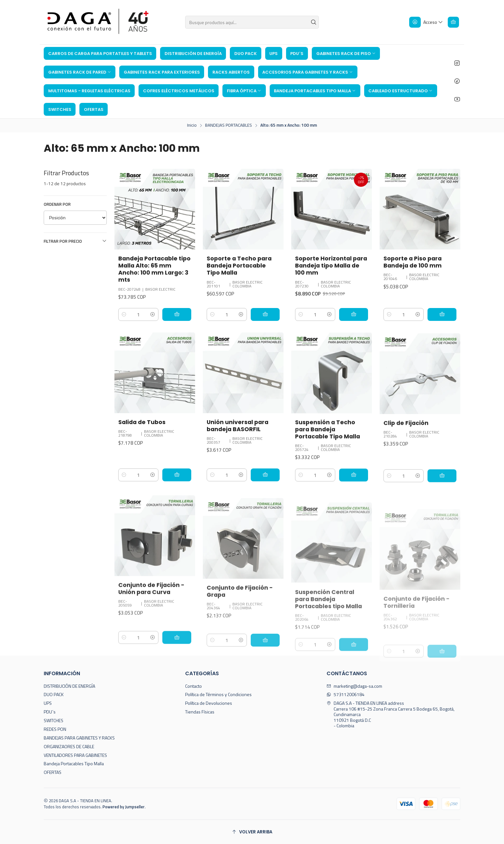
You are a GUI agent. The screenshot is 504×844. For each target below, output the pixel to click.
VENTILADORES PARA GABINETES (75, 755)
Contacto (194, 686)
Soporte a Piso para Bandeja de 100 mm (413, 262)
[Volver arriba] (252, 832)
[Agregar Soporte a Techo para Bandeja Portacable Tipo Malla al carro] (265, 314)
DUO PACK (54, 694)
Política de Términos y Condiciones (218, 694)
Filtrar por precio (75, 241)
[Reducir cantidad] (124, 314)
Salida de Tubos (142, 453)
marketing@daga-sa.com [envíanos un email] (354, 686)
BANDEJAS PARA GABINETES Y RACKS (79, 738)
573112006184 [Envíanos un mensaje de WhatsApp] (346, 694)
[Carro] (453, 22)
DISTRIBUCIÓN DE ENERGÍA (69, 686)
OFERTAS (53, 772)
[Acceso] (426, 22)
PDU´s (50, 712)
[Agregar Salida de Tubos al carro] (177, 506)
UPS (48, 703)
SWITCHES (54, 720)
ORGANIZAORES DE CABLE (69, 746)
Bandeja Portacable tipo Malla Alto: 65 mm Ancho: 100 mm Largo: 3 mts (154, 269)
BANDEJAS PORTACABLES (229, 125)
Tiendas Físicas (200, 712)
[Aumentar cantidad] (153, 314)
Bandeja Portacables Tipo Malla (74, 763)
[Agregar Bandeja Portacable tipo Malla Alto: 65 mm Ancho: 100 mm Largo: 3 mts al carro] (177, 314)
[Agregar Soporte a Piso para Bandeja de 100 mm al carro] (442, 314)
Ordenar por (57, 204)
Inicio (192, 125)
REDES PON (55, 729)
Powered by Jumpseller (124, 807)
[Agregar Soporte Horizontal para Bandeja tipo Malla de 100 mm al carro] (354, 314)
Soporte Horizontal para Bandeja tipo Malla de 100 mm (331, 266)
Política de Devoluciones (209, 703)
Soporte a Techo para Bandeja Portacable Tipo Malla (239, 266)
